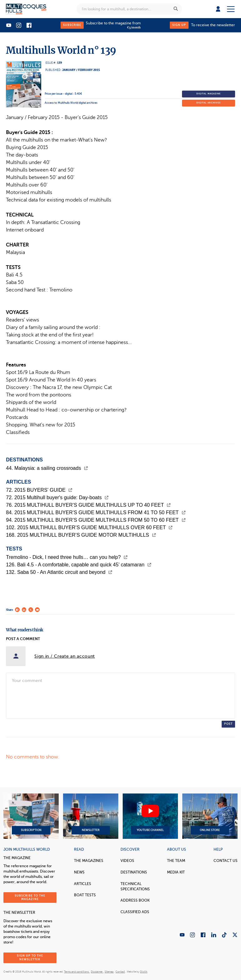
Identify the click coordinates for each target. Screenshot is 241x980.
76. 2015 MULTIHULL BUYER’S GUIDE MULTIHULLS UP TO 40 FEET (88, 505)
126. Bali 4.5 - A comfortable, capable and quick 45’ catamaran (79, 565)
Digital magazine (209, 94)
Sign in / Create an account (65, 656)
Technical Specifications (135, 886)
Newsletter (91, 816)
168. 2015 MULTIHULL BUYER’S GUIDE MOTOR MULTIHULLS (81, 535)
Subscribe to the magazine (30, 897)
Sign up (179, 25)
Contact (120, 972)
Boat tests (85, 895)
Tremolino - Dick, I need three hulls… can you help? (67, 557)
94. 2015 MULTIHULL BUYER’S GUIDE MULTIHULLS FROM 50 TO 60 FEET (96, 520)
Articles (83, 884)
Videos (127, 861)
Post (228, 724)
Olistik (144, 972)
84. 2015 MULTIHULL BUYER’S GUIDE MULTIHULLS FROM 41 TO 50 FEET (96, 512)
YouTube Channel (150, 816)
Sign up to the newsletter (30, 957)
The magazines (89, 861)
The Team (176, 861)
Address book (135, 900)
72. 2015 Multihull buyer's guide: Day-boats (57, 497)
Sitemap (109, 972)
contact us (226, 861)
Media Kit (176, 872)
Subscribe (72, 25)
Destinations (134, 872)
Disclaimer (97, 972)
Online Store (210, 816)
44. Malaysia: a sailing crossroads (47, 468)
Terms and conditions (77, 972)
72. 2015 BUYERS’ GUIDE (39, 490)
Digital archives (209, 103)
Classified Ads (135, 912)
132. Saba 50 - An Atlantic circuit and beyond (59, 572)
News (79, 872)
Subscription (31, 816)
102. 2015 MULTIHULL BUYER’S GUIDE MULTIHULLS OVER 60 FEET (89, 527)
